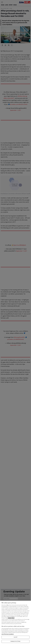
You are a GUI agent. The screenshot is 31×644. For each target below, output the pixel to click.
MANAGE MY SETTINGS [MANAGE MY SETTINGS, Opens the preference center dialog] (15, 641)
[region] (15, 622)
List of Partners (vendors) (8, 634)
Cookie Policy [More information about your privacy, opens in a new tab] (11, 618)
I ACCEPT (16, 637)
